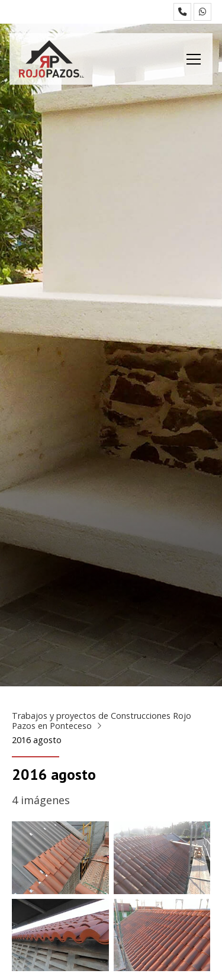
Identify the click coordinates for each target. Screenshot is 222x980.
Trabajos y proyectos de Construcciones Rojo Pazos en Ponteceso (102, 721)
